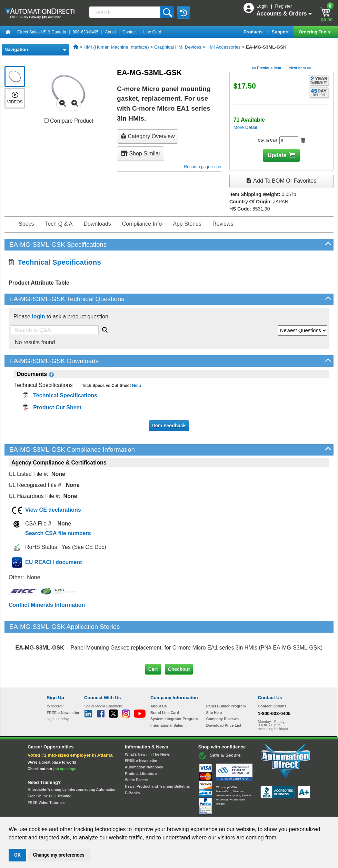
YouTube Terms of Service (258, 810)
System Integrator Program (174, 690)
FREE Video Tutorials (46, 773)
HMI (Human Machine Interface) (116, 47)
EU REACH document (53, 562)
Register (284, 6)
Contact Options (272, 677)
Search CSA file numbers (58, 533)
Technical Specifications (55, 262)
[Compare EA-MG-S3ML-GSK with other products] (46, 120)
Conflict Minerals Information (47, 605)
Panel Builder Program (226, 677)
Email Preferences (164, 810)
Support (281, 32)
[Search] (126, 12)
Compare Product (69, 121)
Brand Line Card (165, 684)
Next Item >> (300, 68)
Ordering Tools (315, 32)
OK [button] (17, 855)
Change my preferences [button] (59, 855)
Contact (130, 32)
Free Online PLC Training (49, 767)
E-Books (132, 764)
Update (277, 155)
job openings (65, 739)
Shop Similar (141, 154)
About (111, 32)
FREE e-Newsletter (141, 732)
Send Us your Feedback (95, 810)
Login (263, 6)
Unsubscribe (132, 810)
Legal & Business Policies (208, 810)
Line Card (152, 32)
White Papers (137, 751)
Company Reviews (222, 690)
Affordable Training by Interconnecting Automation (72, 760)
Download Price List (224, 696)
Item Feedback (169, 426)
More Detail (245, 127)
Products (254, 32)
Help (136, 386)
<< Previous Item (266, 68)
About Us (158, 677)
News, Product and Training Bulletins (157, 757)
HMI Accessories (224, 47)
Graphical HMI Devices (178, 47)
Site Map (62, 810)
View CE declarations (53, 510)
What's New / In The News (147, 725)
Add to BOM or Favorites (281, 181)
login (38, 316)
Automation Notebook (144, 738)
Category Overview (148, 136)
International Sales (167, 696)
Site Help (214, 684)
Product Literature (141, 744)
